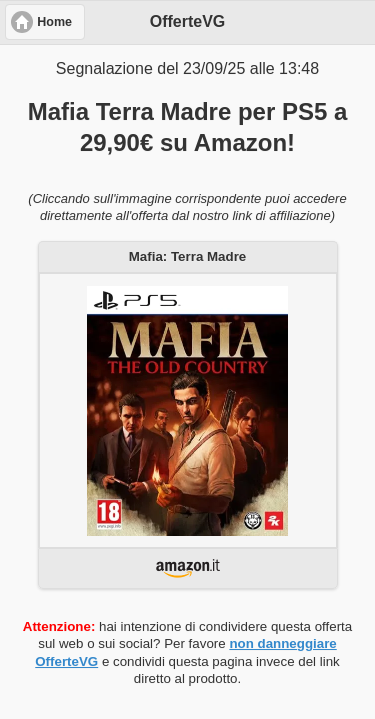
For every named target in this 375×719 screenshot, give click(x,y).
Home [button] (54, 22)
